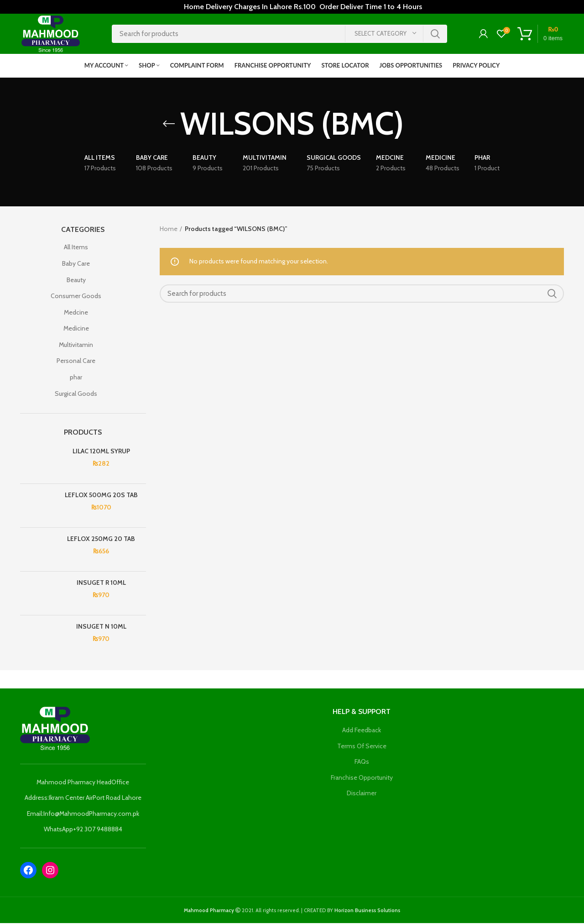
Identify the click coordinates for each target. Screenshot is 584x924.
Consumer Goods (76, 297)
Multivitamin (76, 346)
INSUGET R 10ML (101, 583)
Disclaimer (362, 794)
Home (169, 230)
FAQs (362, 762)
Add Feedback (362, 731)
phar (76, 378)
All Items (76, 248)
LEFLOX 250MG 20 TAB (101, 540)
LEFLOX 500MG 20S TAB (101, 496)
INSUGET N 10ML (101, 627)
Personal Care (76, 362)
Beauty (76, 281)
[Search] (279, 34)
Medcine (76, 313)
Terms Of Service (362, 747)
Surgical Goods (76, 394)
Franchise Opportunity (362, 778)
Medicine (76, 330)
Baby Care (76, 264)
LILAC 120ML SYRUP (101, 452)
